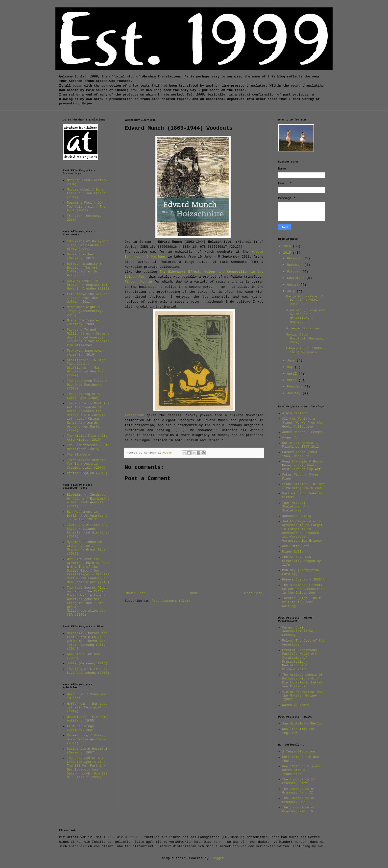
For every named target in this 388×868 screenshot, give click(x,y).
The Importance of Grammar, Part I (299, 782)
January (295, 393)
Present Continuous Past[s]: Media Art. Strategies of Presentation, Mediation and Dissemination (300, 660)
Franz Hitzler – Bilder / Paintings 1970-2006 (303, 486)
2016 (288, 246)
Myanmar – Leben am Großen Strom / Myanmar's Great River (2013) (87, 548)
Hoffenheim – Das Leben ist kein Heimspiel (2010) (88, 708)
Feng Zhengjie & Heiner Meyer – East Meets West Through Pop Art (303, 465)
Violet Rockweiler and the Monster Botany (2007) (302, 696)
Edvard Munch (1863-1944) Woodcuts (304, 350)
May (291, 367)
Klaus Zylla (293, 552)
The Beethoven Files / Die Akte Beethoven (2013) (87, 385)
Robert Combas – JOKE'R (303, 580)
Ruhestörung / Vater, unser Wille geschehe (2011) (86, 739)
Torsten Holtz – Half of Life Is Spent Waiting (301, 602)
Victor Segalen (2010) (87, 473)
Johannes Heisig (297, 516)
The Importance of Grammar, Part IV (299, 809)
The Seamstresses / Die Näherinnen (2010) (88, 447)
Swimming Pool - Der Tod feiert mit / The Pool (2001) (86, 207)
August (294, 285)
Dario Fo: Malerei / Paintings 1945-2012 (304, 300)
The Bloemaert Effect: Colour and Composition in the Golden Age (303, 589)
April (293, 374)
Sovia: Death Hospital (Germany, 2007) (87, 751)
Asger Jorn (292, 438)
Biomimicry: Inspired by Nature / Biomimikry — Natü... (305, 316)
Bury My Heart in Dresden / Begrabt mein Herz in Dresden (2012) (88, 285)
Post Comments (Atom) (171, 601)
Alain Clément (295, 413)
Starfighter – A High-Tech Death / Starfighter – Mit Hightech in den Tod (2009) (87, 368)
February (296, 387)
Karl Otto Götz (296, 546)
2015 (288, 253)
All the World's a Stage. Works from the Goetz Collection (302, 423)
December (296, 258)
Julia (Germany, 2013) (87, 663)
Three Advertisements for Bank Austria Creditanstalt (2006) (86, 464)
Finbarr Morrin (138, 282)
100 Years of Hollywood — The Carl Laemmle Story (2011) (88, 245)
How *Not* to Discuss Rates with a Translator (301, 770)
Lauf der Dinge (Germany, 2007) (81, 728)
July (292, 291)
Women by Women (296, 705)
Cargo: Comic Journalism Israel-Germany (299, 631)
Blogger (217, 858)
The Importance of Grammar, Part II (299, 791)
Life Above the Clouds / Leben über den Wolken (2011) (87, 298)
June (292, 361)
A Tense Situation (303, 328)
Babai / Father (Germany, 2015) (81, 256)
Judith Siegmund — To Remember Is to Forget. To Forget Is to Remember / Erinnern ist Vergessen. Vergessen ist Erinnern (303, 531)
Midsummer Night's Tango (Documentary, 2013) (85, 311)
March (293, 380)
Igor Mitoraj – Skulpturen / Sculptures (296, 507)
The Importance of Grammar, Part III (299, 800)
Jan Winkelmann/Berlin (302, 724)
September (297, 278)
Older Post (252, 593)
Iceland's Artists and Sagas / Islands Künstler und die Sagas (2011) (88, 531)
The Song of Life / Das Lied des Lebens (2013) (88, 671)
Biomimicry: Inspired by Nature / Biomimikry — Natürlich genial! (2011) (88, 501)
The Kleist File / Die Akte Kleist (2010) (87, 438)
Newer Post (136, 593)
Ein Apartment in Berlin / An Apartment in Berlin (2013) (87, 516)
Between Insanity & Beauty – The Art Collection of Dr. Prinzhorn (84, 270)
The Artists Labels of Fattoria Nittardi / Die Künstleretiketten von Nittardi (302, 681)
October (295, 272)
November (296, 265)
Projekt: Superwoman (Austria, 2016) (85, 353)
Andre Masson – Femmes (302, 432)
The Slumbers (78, 455)
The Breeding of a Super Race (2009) (83, 396)
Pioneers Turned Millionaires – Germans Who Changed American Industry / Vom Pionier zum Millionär (88, 337)
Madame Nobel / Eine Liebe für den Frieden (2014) (87, 193)
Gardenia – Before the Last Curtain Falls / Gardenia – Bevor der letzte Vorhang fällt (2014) (87, 641)
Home (194, 593)
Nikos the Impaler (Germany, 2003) (83, 323)
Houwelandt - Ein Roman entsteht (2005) (88, 719)
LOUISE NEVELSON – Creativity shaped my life (301, 561)
